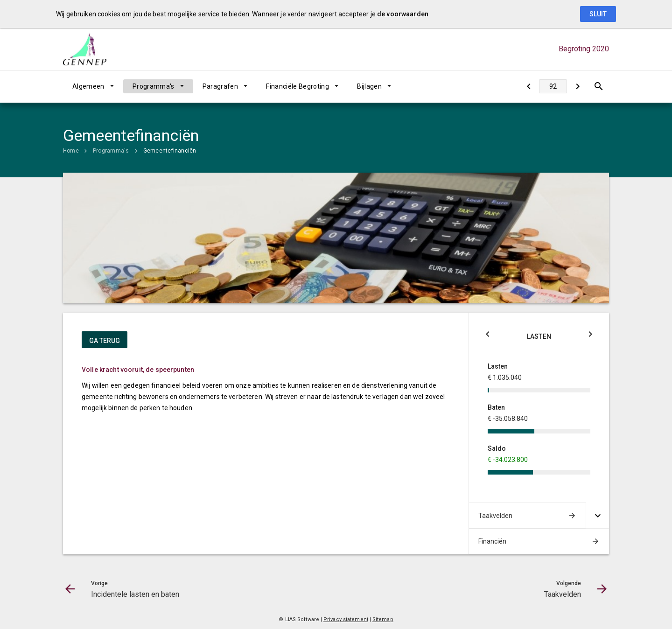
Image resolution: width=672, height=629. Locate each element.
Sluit (598, 14)
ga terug (105, 341)
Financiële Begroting (297, 86)
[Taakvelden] (577, 86)
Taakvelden (495, 516)
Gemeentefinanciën (170, 151)
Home (71, 151)
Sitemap (383, 619)
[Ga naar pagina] (553, 86)
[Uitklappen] (597, 516)
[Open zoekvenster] (598, 86)
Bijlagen (369, 86)
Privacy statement (346, 619)
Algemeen (88, 86)
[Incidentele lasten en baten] (528, 86)
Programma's (154, 86)
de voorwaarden (403, 14)
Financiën (492, 541)
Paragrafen (220, 86)
